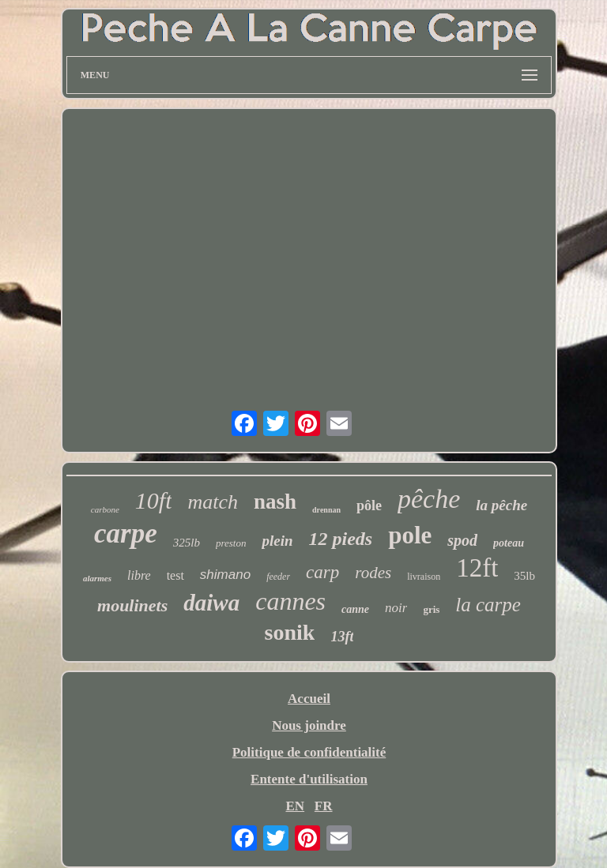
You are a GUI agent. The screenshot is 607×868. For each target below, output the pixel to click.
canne (355, 609)
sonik (290, 632)
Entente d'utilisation (309, 779)
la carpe (488, 605)
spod (462, 540)
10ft (154, 500)
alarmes (97, 578)
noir (396, 608)
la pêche (501, 505)
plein (277, 541)
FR (324, 806)
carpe (126, 534)
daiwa (211, 603)
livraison (424, 577)
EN (295, 806)
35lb (524, 576)
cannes (290, 601)
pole (410, 535)
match (213, 502)
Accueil (309, 699)
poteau (509, 543)
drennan (326, 510)
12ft (477, 568)
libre (139, 575)
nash (275, 502)
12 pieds (340, 539)
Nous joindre (309, 725)
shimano (225, 575)
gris (431, 609)
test (175, 575)
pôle (369, 505)
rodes (373, 573)
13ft (342, 637)
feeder (278, 577)
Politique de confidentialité (309, 752)
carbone (105, 509)
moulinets (132, 605)
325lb (187, 543)
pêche (429, 499)
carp (322, 572)
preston (231, 543)
